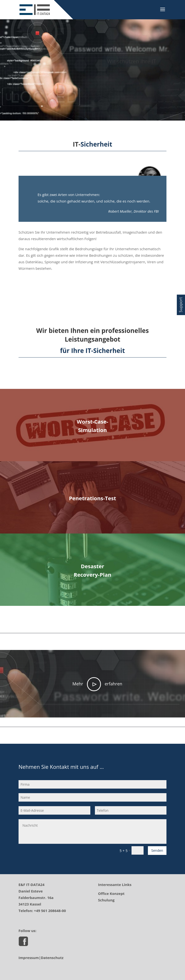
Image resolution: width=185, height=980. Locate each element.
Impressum (29, 958)
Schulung (106, 900)
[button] (181, 305)
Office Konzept (111, 893)
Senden (157, 850)
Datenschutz (52, 958)
